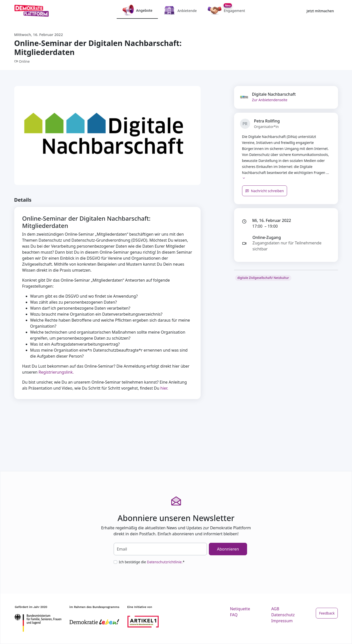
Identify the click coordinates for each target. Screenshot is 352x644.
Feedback (327, 613)
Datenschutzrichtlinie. (165, 562)
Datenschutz (283, 615)
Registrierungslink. (56, 372)
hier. (164, 388)
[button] (244, 179)
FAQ (234, 615)
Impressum (282, 621)
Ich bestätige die (152, 562)
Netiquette (240, 609)
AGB (275, 609)
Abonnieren (228, 549)
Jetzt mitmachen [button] (320, 11)
